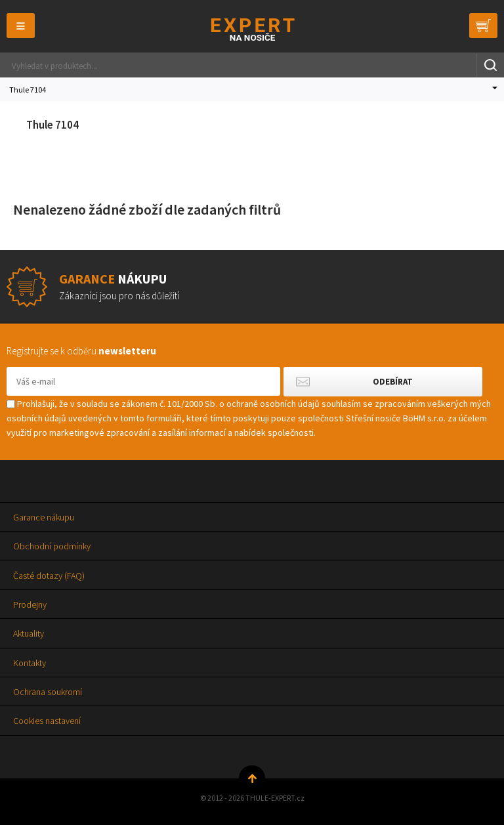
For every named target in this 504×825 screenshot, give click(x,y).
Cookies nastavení (47, 721)
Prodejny (30, 604)
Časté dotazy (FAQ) (49, 576)
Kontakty (30, 663)
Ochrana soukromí (48, 692)
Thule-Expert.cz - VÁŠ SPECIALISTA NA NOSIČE (252, 29)
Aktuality (29, 633)
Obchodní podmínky (52, 546)
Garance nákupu (44, 517)
